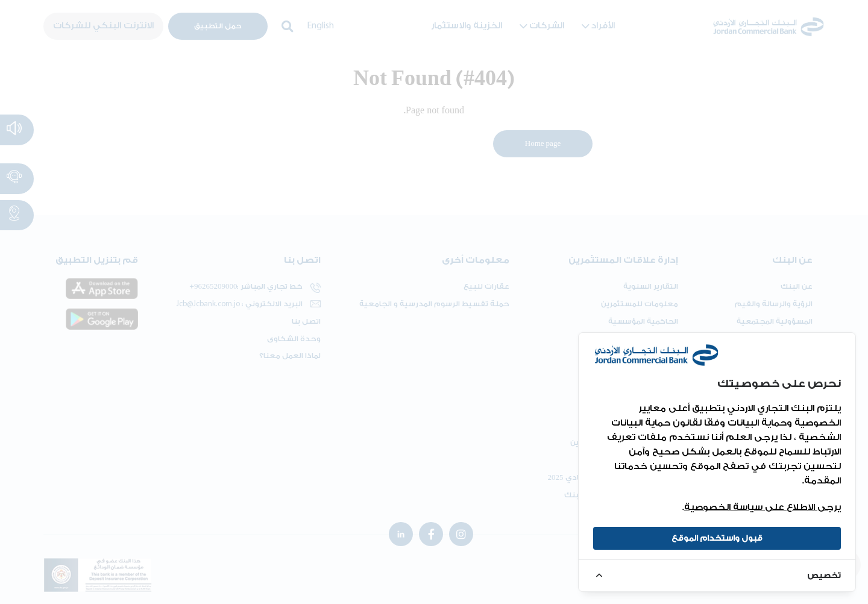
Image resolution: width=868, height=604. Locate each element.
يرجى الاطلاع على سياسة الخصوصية (763, 507)
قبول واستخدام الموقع (717, 538)
